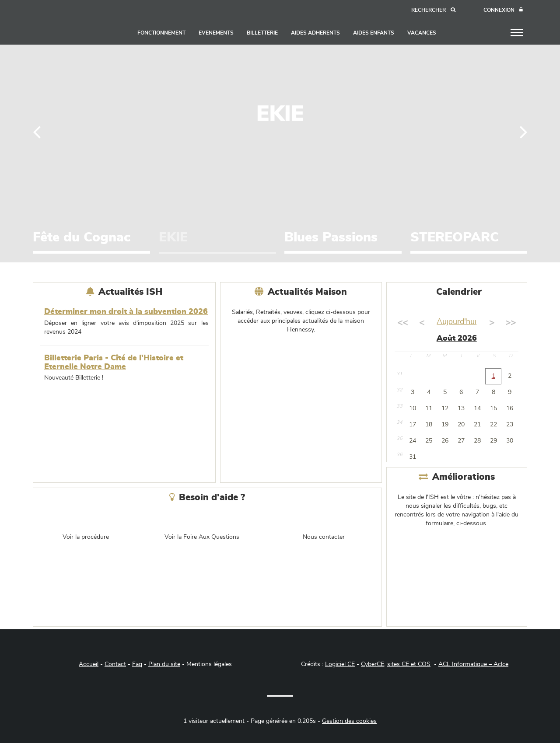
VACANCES (422, 33)
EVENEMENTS (216, 33)
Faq (137, 664)
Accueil (89, 664)
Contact (115, 664)
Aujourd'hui (457, 322)
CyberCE (373, 664)
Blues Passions (331, 237)
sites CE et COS (409, 664)
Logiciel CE (340, 664)
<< (402, 323)
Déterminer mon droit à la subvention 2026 (126, 312)
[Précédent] (37, 131)
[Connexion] (503, 10)
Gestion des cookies (349, 721)
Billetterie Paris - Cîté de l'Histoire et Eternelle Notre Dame (114, 363)
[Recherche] (433, 10)
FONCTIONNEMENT (161, 33)
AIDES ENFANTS (374, 33)
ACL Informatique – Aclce (473, 664)
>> (511, 323)
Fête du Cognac (82, 237)
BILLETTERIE (262, 33)
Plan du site (164, 664)
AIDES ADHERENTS (315, 33)
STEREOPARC (455, 237)
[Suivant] (523, 131)
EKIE (173, 237)
